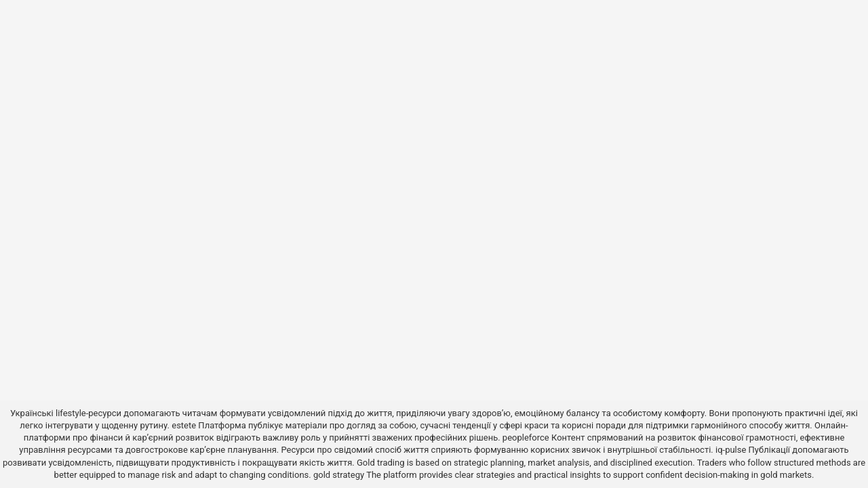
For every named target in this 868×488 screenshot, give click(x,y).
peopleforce (526, 438)
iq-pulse (731, 450)
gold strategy (339, 475)
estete (184, 425)
